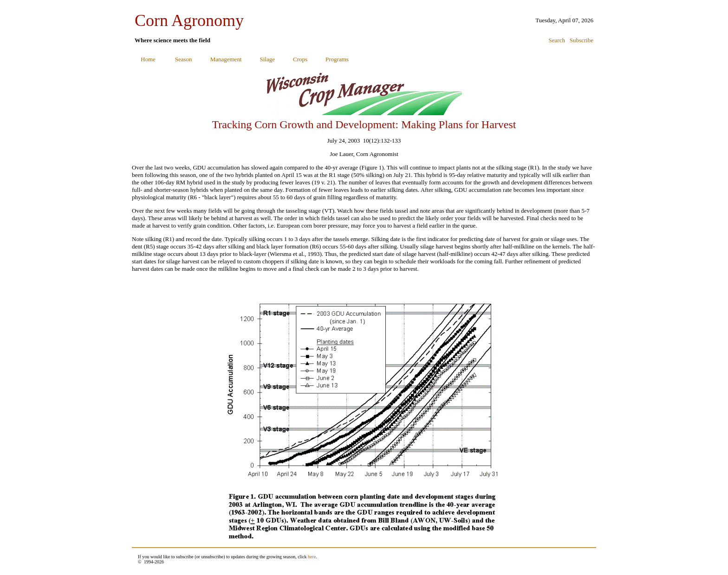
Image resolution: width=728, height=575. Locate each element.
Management (226, 59)
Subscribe (582, 40)
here (312, 557)
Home (148, 59)
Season (184, 59)
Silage (268, 59)
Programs (337, 59)
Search (557, 40)
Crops (300, 59)
